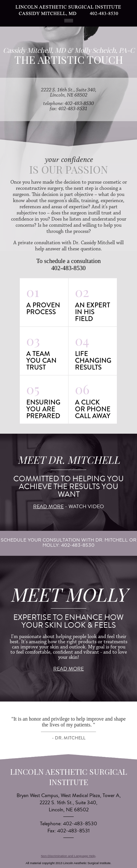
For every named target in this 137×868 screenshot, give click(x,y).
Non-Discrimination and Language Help (68, 856)
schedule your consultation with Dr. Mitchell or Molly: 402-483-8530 (68, 542)
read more (48, 507)
